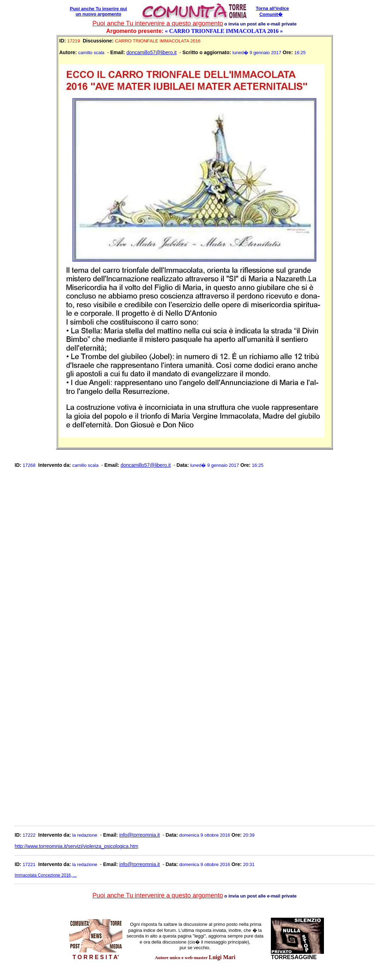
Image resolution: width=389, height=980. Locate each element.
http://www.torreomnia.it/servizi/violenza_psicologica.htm (77, 846)
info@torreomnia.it (140, 835)
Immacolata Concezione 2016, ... (46, 875)
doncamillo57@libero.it (152, 52)
